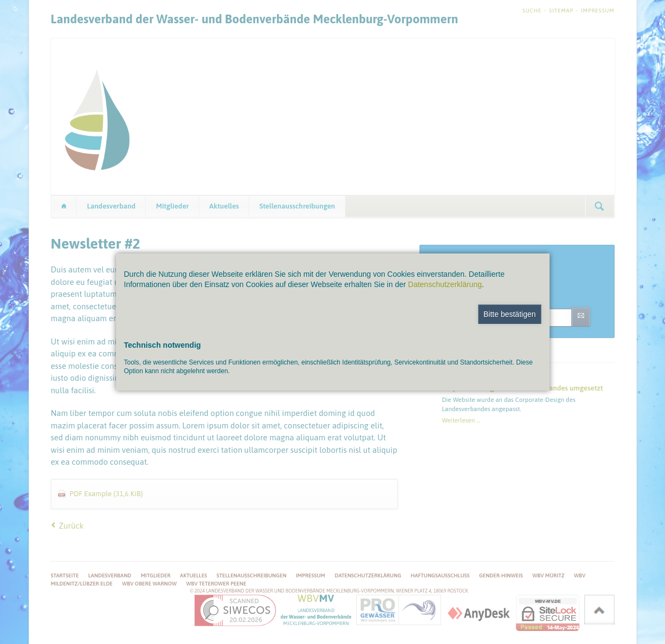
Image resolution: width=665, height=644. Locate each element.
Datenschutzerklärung (445, 284)
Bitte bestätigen (510, 314)
